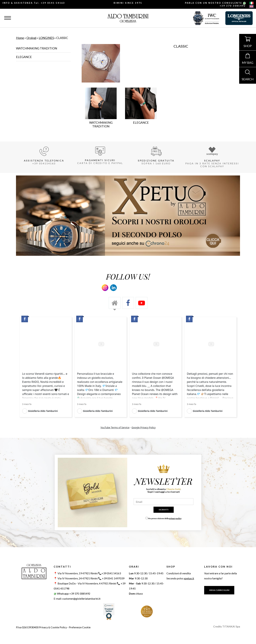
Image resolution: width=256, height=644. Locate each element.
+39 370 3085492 (233, 6)
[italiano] (251, 3)
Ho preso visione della (165, 518)
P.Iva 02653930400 (27, 627)
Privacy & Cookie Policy (53, 627)
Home (20, 38)
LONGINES (46, 38)
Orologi (31, 38)
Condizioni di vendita (179, 573)
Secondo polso (180, 578)
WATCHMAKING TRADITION (37, 48)
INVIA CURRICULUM (219, 590)
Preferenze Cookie (80, 627)
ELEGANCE (24, 57)
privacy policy (175, 518)
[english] (251, 7)
